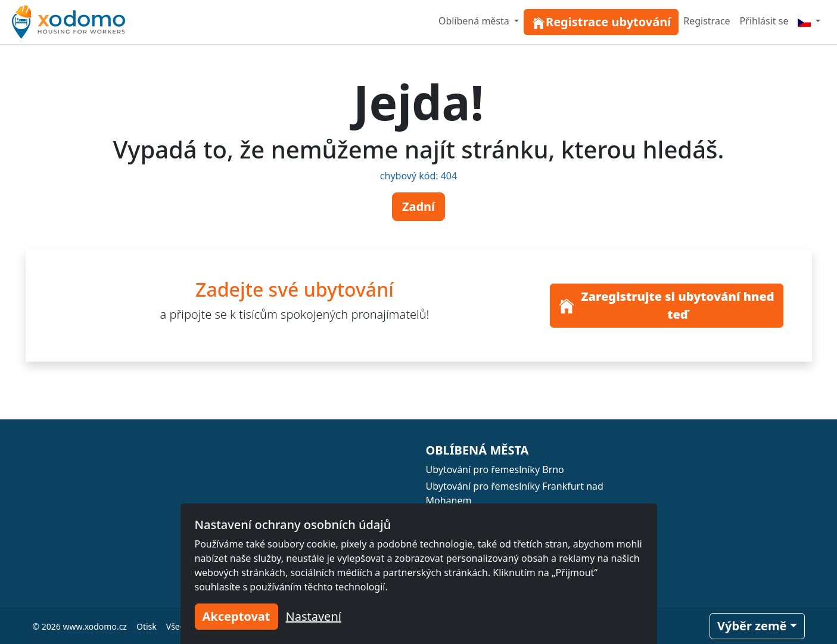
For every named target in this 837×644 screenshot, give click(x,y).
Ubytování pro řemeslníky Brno (495, 469)
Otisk (147, 626)
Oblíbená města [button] (475, 21)
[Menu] (809, 21)
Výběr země (752, 626)
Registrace (707, 21)
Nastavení (314, 616)
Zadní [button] (418, 206)
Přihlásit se (764, 21)
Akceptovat (237, 616)
